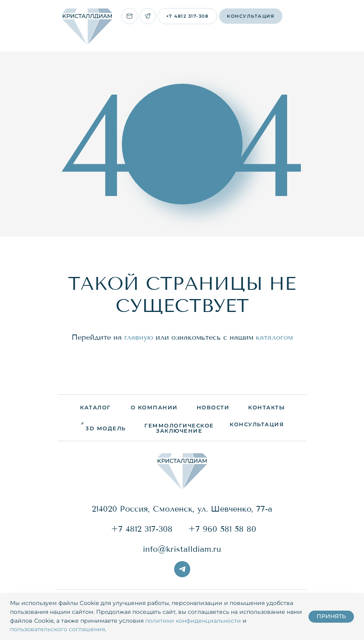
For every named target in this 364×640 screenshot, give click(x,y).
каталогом (274, 337)
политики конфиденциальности (193, 621)
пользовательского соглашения (58, 629)
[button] (251, 16)
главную (139, 337)
